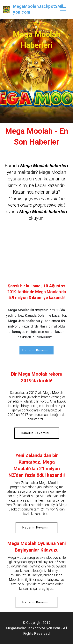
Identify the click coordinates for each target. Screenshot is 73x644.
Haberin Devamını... (37, 433)
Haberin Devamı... (36, 350)
